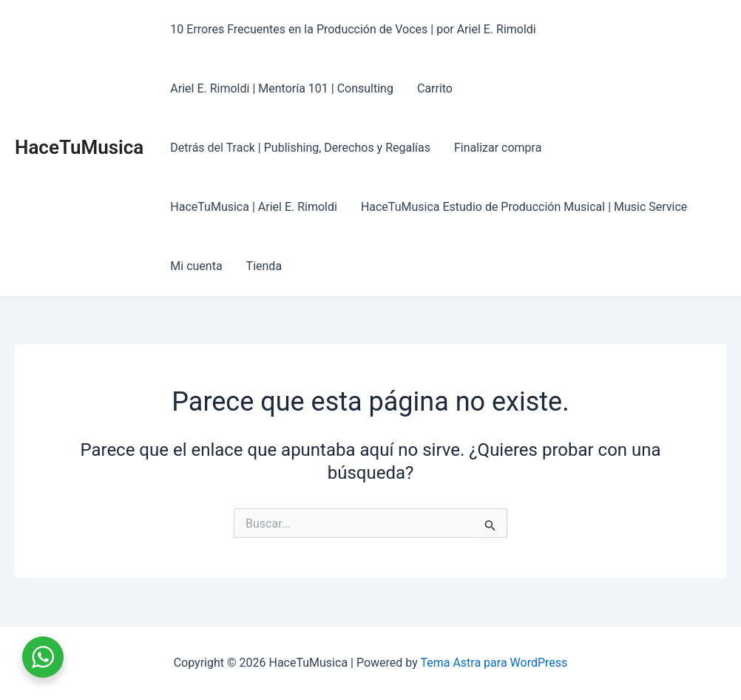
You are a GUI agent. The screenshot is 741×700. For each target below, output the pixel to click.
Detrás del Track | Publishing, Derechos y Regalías (300, 148)
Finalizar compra (498, 148)
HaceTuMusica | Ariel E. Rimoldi (254, 207)
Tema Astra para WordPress (494, 663)
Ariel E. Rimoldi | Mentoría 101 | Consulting (282, 88)
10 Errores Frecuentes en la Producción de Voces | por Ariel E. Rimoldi (353, 29)
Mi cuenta (196, 266)
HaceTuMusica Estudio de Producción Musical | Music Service (524, 207)
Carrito (435, 88)
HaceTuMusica (79, 147)
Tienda (264, 266)
